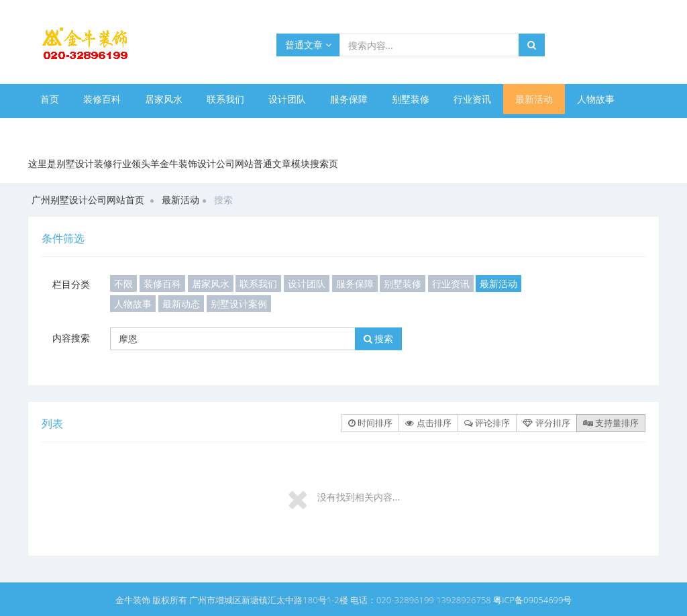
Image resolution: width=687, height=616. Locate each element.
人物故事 (596, 99)
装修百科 (102, 99)
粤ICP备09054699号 (532, 600)
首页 (50, 99)
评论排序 (487, 423)
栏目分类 (71, 284)
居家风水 (164, 99)
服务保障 (349, 99)
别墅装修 (411, 99)
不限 (123, 284)
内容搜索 (71, 338)
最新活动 (534, 99)
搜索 (379, 339)
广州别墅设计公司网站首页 (88, 200)
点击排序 (428, 423)
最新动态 (59, 129)
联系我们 (225, 99)
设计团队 (287, 99)
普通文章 (308, 45)
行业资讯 (472, 99)
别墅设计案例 (130, 129)
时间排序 (370, 423)
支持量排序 (611, 423)
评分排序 (546, 423)
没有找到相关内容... (359, 497)
